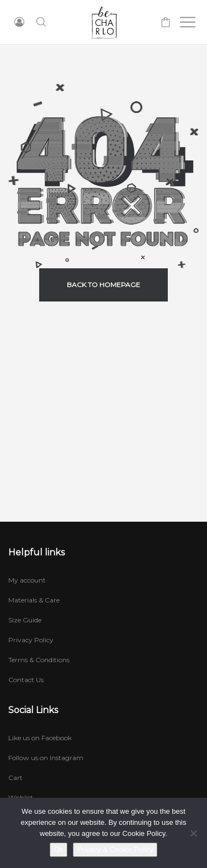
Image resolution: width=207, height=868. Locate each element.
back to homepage (104, 285)
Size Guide (25, 620)
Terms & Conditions (39, 660)
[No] (193, 833)
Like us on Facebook (40, 738)
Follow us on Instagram (46, 758)
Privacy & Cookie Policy (115, 849)
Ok (59, 849)
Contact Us (26, 680)
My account (27, 580)
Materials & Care (34, 600)
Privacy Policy (31, 640)
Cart (15, 778)
